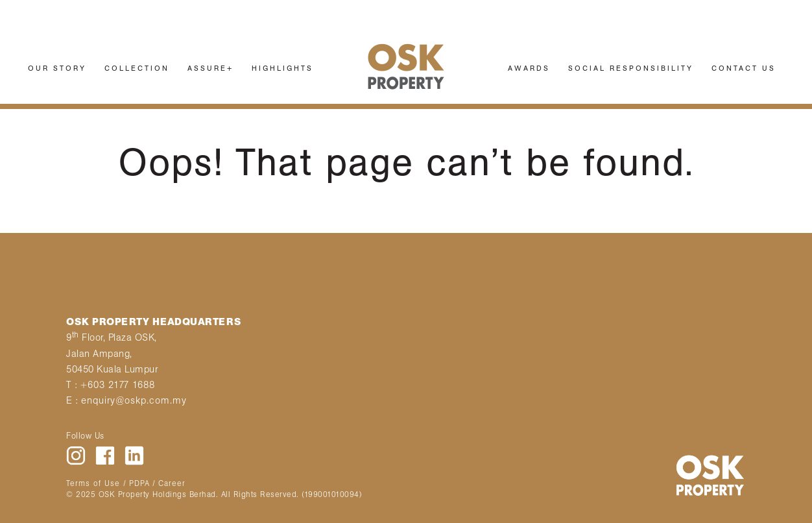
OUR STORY (57, 68)
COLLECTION (137, 68)
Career (172, 483)
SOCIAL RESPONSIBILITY (631, 68)
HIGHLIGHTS (282, 68)
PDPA (139, 483)
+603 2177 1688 (118, 385)
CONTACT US (744, 68)
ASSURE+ (210, 68)
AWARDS (529, 68)
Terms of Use (93, 483)
